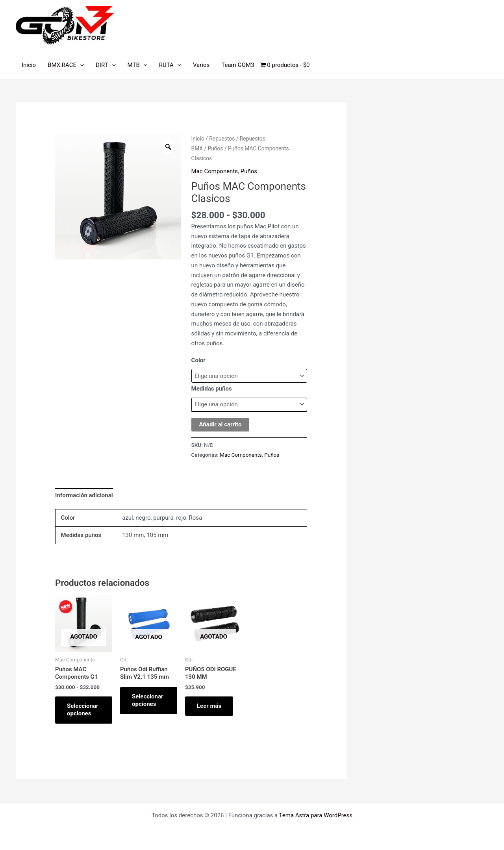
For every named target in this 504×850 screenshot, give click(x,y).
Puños (216, 148)
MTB (137, 65)
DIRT (106, 65)
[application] (80, 65)
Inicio (29, 65)
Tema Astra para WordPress (316, 815)
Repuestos (222, 139)
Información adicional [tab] (84, 495)
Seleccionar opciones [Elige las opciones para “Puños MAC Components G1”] (82, 710)
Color (198, 360)
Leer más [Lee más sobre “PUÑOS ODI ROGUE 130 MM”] (209, 706)
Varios (201, 65)
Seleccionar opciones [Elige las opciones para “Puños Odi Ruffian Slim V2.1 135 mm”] (147, 700)
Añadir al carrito (220, 424)
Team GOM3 (238, 65)
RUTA (170, 65)
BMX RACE (66, 65)
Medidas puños (212, 389)
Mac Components (215, 171)
